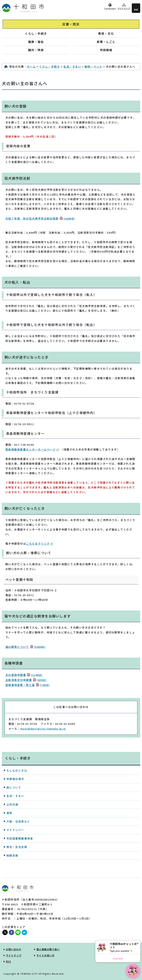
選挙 (9, 813)
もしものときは (17, 770)
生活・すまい (72, 66)
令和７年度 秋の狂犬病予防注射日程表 (40, 218)
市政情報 (106, 50)
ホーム (31, 66)
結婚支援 (12, 855)
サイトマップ (124, 8)
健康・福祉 (36, 42)
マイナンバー (15, 830)
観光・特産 (36, 50)
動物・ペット (94, 66)
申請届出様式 (15, 779)
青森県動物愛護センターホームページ (32, 449)
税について (14, 787)
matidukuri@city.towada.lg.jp (43, 729)
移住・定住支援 (17, 847)
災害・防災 (71, 24)
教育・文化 (106, 33)
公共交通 (12, 804)
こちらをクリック (40, 544)
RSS (8, 961)
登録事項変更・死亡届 (28, 685)
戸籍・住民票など (18, 821)
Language (110, 8)
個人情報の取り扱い (48, 949)
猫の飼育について (25, 647)
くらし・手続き (36, 33)
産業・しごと (106, 42)
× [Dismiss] (138, 943)
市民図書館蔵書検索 (20, 838)
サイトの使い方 (45, 955)
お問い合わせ (14, 949)
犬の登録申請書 (24, 675)
